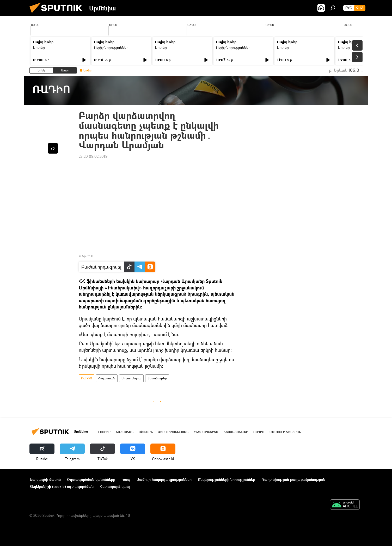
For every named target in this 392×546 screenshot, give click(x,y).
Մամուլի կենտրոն (285, 432)
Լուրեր (39, 47)
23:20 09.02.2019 (93, 156)
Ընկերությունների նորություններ (226, 479)
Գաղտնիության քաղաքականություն (293, 479)
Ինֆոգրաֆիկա (206, 432)
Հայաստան (107, 378)
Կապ (126, 479)
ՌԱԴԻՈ (87, 378)
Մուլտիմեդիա (131, 378)
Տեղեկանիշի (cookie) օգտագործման (62, 486)
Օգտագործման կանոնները (91, 479)
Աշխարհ (146, 432)
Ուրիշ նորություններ (111, 47)
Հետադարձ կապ (115, 486)
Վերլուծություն (173, 432)
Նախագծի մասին (45, 479)
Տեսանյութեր (157, 378)
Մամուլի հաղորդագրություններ (164, 479)
